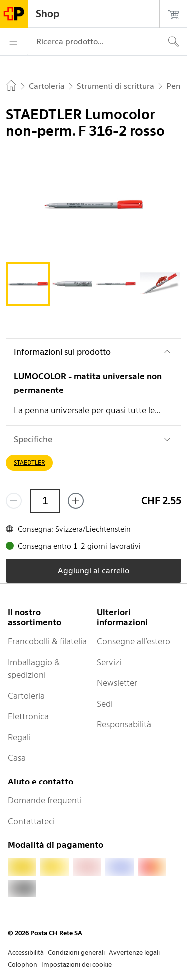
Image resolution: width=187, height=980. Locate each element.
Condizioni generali (76, 952)
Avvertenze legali (134, 952)
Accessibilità (26, 952)
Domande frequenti (45, 800)
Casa (17, 758)
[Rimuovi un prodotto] (14, 501)
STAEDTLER (29, 463)
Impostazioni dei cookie (77, 964)
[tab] (28, 284)
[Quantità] (45, 501)
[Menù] (14, 42)
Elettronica (28, 716)
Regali (19, 737)
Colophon (23, 964)
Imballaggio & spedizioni (34, 669)
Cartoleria (26, 696)
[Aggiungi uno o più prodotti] (76, 501)
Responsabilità (124, 724)
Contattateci (31, 821)
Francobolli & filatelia (47, 641)
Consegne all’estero (133, 641)
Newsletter (117, 683)
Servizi (109, 662)
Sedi (105, 704)
